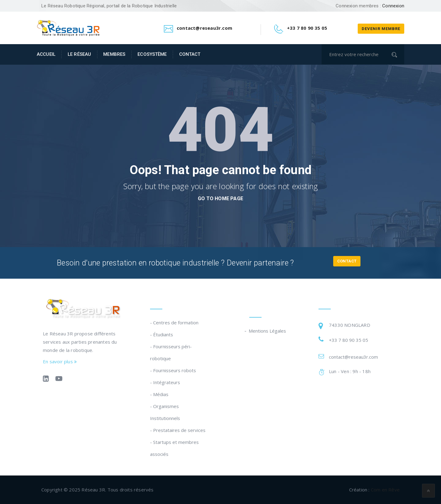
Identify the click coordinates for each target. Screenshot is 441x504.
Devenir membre (381, 29)
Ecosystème (152, 54)
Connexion (393, 6)
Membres (114, 54)
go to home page (221, 199)
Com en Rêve (385, 490)
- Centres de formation (174, 323)
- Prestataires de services (178, 430)
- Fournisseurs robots (173, 370)
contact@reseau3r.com (353, 357)
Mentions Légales (268, 331)
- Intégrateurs (165, 382)
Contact (190, 54)
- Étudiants (162, 334)
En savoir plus (60, 361)
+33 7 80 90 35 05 (349, 340)
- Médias (159, 394)
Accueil (46, 54)
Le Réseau (79, 54)
